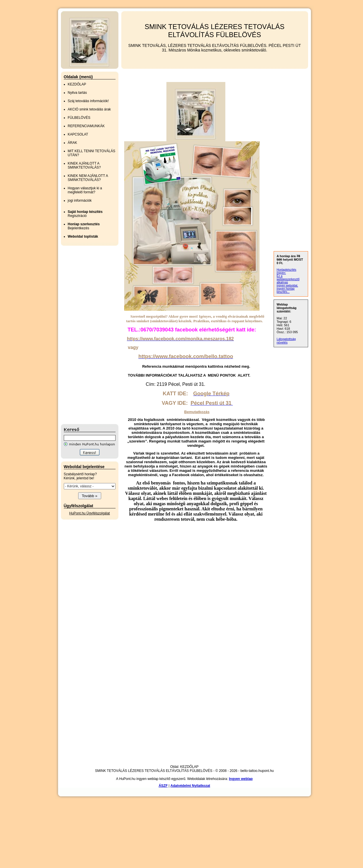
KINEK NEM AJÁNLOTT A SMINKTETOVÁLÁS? (88, 178)
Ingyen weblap (241, 779)
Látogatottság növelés (286, 341)
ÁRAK (73, 143)
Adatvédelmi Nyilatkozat (190, 786)
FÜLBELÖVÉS (79, 118)
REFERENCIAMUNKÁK (86, 126)
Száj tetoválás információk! (88, 101)
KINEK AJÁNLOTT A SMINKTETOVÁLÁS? (84, 165)
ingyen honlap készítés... (286, 290)
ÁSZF (163, 786)
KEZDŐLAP (77, 84)
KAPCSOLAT (78, 134)
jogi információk (80, 201)
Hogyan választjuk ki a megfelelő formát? (85, 190)
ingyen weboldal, (288, 286)
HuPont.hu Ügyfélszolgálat (90, 513)
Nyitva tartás (77, 93)
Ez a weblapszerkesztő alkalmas (288, 279)
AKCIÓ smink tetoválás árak (89, 109)
